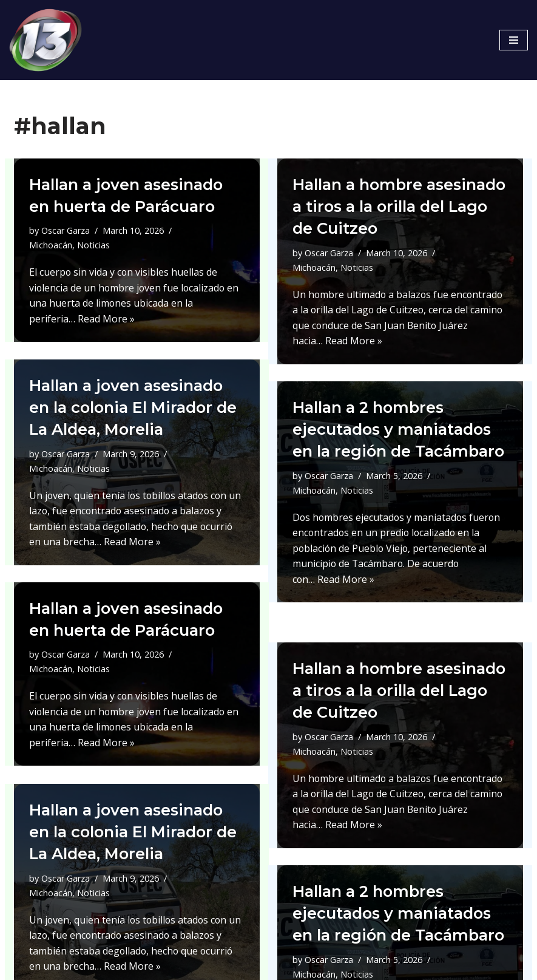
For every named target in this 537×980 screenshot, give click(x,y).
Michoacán (51, 244)
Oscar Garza (66, 230)
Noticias (93, 244)
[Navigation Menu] (514, 40)
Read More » (106, 318)
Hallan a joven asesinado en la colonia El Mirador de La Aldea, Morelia (136, 408)
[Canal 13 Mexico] (46, 40)
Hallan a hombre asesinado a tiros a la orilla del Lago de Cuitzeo (400, 207)
